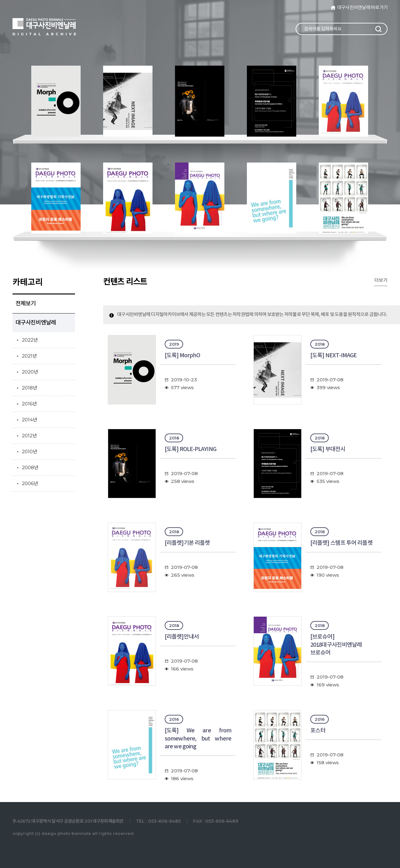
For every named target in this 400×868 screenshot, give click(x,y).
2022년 (30, 340)
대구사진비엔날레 (36, 323)
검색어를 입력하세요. (323, 29)
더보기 (381, 281)
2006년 (30, 483)
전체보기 (26, 304)
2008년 (30, 467)
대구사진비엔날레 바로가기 (362, 8)
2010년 (30, 452)
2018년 (30, 388)
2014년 (30, 420)
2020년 (30, 372)
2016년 (29, 404)
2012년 (29, 436)
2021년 (29, 356)
